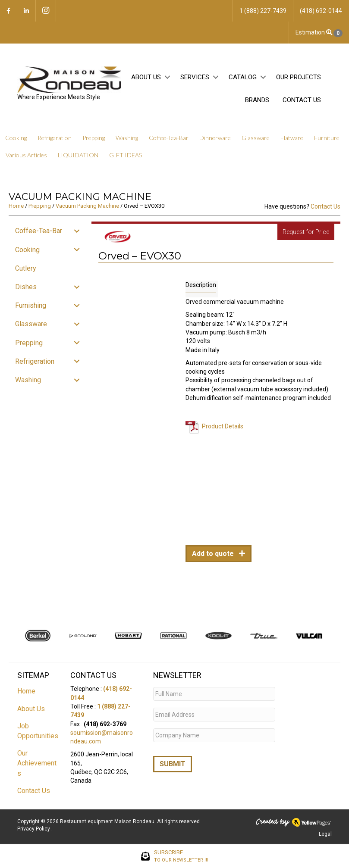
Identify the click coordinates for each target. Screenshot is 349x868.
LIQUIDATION (78, 155)
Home (16, 206)
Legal (325, 834)
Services (195, 77)
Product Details (223, 426)
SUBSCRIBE (181, 856)
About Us (146, 77)
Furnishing (31, 305)
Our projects (299, 77)
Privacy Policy (34, 829)
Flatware (292, 138)
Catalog (243, 77)
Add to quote (214, 554)
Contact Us (302, 100)
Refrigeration (55, 138)
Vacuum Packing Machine (87, 206)
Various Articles (26, 155)
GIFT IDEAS (126, 155)
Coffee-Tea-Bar (169, 138)
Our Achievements (37, 763)
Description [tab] (201, 285)
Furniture (327, 138)
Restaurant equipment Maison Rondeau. (108, 821)
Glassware (256, 138)
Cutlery (26, 268)
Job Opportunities (38, 731)
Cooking (16, 138)
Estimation (319, 33)
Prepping (94, 138)
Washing (127, 138)
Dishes (26, 287)
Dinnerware (215, 138)
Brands (257, 100)
